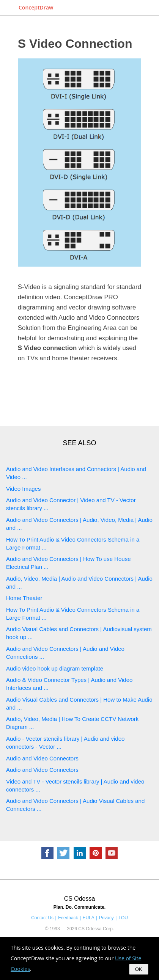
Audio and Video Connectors (42, 758)
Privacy (106, 918)
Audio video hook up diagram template (55, 668)
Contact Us (42, 918)
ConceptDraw (36, 7)
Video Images (23, 489)
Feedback (68, 918)
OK (139, 969)
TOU (123, 918)
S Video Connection (75, 44)
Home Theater (24, 598)
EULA (89, 918)
